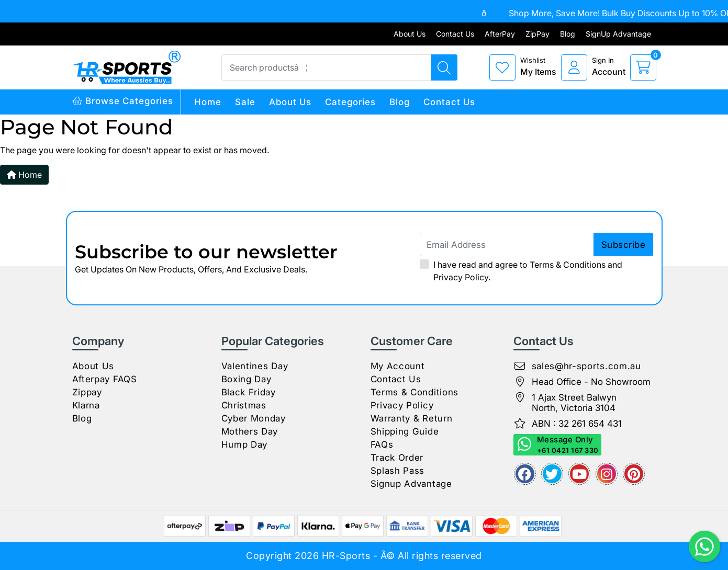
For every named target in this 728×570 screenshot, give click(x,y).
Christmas (244, 405)
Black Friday (249, 392)
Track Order (397, 458)
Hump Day (245, 444)
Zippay (87, 392)
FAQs (382, 444)
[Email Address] (537, 244)
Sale (245, 102)
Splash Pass (398, 471)
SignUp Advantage (618, 34)
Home (208, 102)
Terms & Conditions (568, 265)
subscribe (624, 245)
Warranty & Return (412, 418)
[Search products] (444, 67)
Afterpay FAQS (105, 379)
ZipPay (537, 34)
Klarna (86, 405)
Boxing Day (247, 379)
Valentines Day (255, 366)
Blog (568, 34)
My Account (398, 366)
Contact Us (455, 34)
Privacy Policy (461, 277)
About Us (410, 34)
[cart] (643, 67)
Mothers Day (250, 431)
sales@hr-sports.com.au (586, 366)
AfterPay (500, 34)
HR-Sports (346, 556)
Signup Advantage (411, 484)
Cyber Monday (254, 418)
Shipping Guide (405, 431)
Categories (350, 102)
